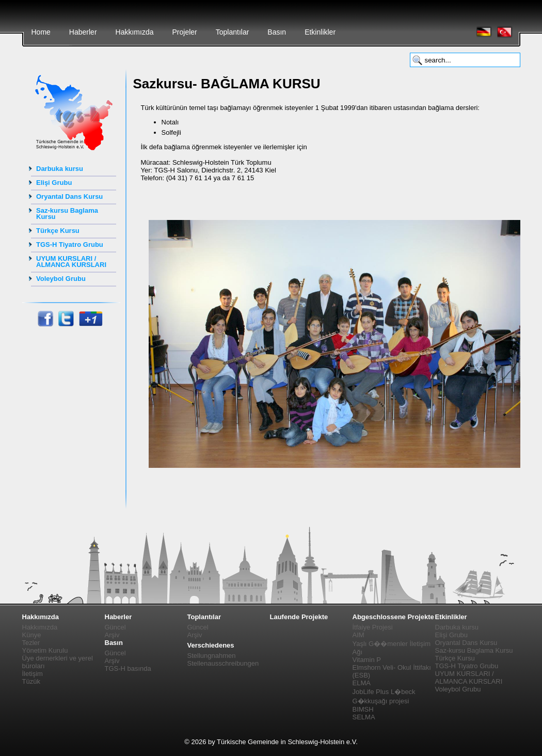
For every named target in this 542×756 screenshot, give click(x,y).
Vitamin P (367, 660)
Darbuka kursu (60, 169)
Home (41, 32)
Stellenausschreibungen (223, 663)
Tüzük (31, 681)
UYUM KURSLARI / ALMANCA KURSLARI (71, 262)
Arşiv (112, 635)
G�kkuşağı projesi (381, 701)
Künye (32, 635)
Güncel (115, 627)
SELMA (364, 717)
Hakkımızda (135, 32)
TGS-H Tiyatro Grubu (70, 245)
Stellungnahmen (212, 656)
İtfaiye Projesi (373, 627)
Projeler (184, 32)
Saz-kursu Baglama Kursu (67, 214)
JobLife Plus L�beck (384, 692)
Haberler (83, 32)
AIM (358, 635)
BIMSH (363, 709)
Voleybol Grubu (61, 279)
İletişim (33, 674)
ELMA (362, 683)
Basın (277, 32)
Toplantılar (233, 32)
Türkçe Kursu (58, 231)
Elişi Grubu (54, 183)
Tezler (31, 643)
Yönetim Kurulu (45, 650)
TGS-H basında (128, 668)
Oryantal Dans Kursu (69, 196)
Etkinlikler (320, 32)
